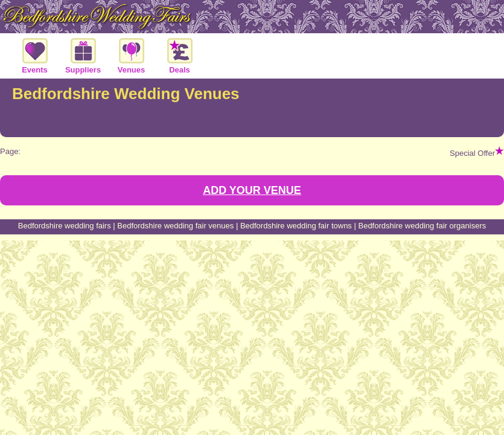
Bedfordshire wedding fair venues (175, 226)
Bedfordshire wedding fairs (65, 226)
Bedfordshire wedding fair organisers (422, 226)
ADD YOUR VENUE (252, 190)
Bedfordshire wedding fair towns (296, 226)
